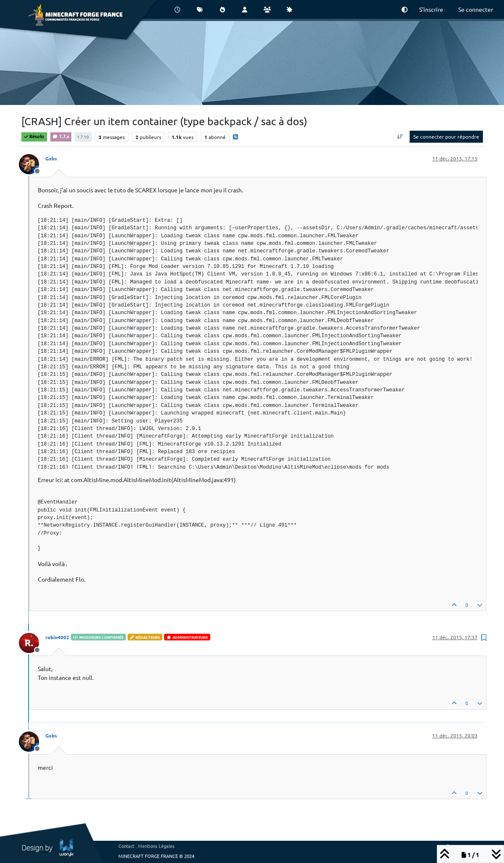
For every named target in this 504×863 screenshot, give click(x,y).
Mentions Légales (156, 846)
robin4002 (57, 637)
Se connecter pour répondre (446, 136)
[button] (405, 9)
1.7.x (61, 136)
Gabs (51, 158)
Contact (126, 846)
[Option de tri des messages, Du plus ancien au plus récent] (400, 136)
